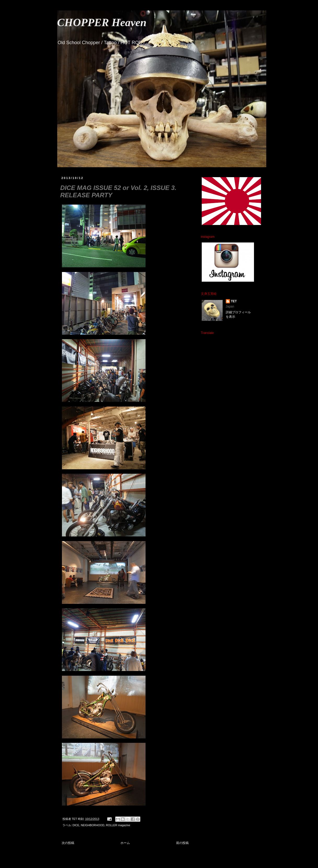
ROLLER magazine (118, 825)
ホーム (125, 843)
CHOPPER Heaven (102, 22)
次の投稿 (68, 843)
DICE (76, 825)
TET (234, 301)
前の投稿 (182, 843)
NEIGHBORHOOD (92, 825)
